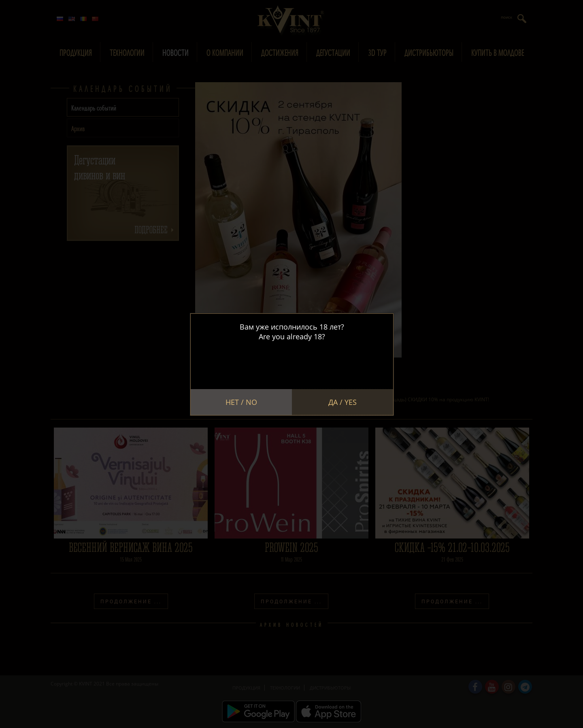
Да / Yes (343, 402)
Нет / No (241, 402)
